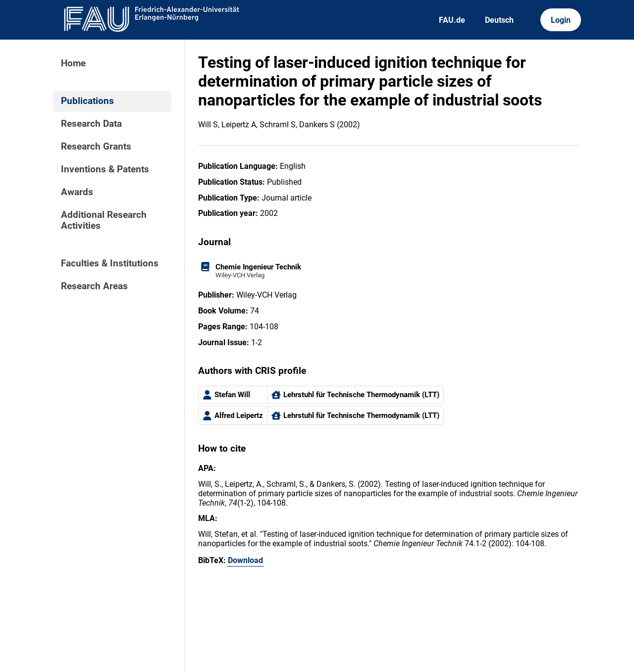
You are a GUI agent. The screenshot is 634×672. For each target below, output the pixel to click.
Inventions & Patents (105, 169)
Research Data (91, 124)
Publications (87, 101)
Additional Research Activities (104, 220)
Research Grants (96, 147)
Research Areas (94, 286)
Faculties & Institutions (110, 263)
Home (73, 63)
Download (245, 560)
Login (561, 20)
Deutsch (499, 20)
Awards (77, 192)
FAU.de (452, 20)
